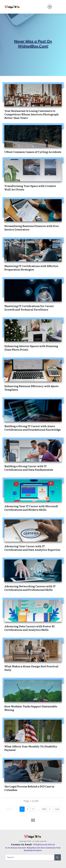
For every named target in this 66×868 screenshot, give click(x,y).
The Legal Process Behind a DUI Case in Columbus (29, 788)
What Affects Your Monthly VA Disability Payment (31, 748)
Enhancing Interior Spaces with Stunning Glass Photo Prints (31, 348)
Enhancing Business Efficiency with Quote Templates (32, 388)
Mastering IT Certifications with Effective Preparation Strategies (31, 268)
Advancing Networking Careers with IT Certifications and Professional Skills (30, 588)
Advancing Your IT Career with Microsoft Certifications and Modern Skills (31, 508)
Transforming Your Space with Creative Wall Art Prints (30, 188)
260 (44, 809)
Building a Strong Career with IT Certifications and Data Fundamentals (29, 468)
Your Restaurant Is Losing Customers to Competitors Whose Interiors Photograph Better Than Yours (32, 114)
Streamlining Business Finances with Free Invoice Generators (32, 228)
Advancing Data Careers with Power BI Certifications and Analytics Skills (29, 628)
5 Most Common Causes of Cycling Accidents (33, 152)
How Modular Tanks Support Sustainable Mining (31, 708)
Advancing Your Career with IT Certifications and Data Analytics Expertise (32, 548)
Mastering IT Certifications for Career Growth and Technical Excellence (29, 308)
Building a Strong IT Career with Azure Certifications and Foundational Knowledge (33, 428)
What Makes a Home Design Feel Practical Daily (31, 668)
